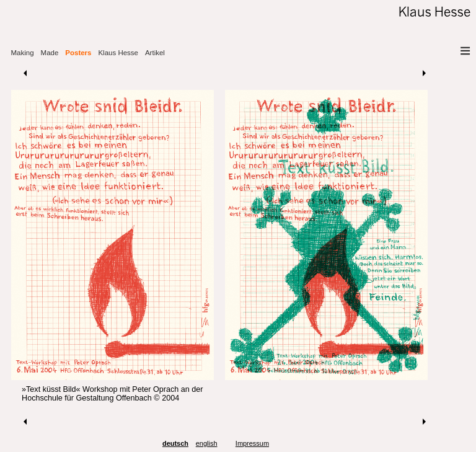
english (207, 443)
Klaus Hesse (118, 53)
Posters (78, 53)
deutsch (175, 443)
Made (50, 53)
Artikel (155, 53)
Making (23, 53)
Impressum (252, 443)
